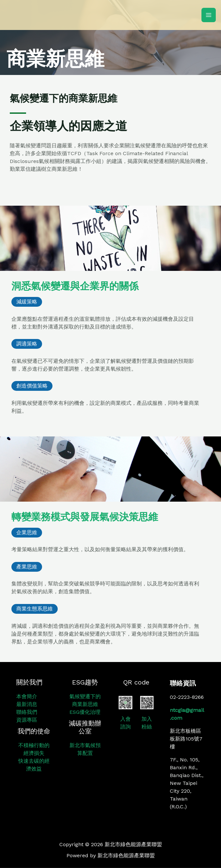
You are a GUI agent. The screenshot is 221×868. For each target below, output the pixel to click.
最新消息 (27, 704)
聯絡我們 (27, 712)
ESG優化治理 (85, 712)
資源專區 (27, 720)
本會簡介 (27, 696)
